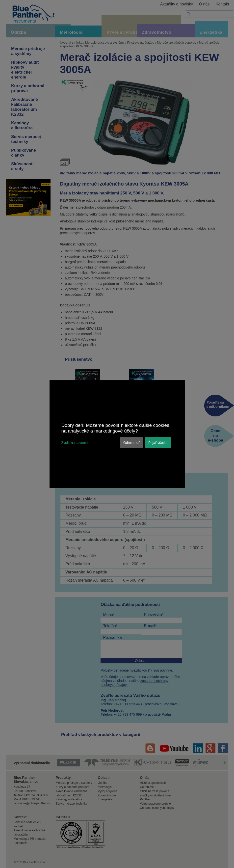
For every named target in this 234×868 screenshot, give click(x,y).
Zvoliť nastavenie (75, 443)
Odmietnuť (131, 443)
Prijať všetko (158, 443)
